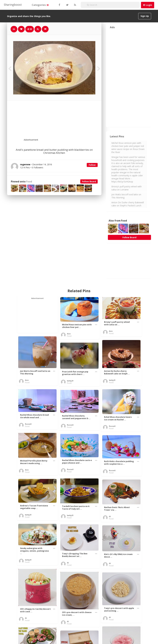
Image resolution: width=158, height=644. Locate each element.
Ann (69, 334)
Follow (92, 165)
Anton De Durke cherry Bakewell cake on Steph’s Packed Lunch (128, 204)
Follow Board (89, 181)
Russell (28, 424)
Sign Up (145, 16)
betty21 (112, 380)
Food (29, 182)
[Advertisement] (62, 121)
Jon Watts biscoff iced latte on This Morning (126, 196)
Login (149, 5)
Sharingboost (13, 5)
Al (110, 516)
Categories (40, 5)
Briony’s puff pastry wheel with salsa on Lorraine (127, 188)
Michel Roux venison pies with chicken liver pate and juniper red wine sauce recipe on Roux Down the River (128, 148)
